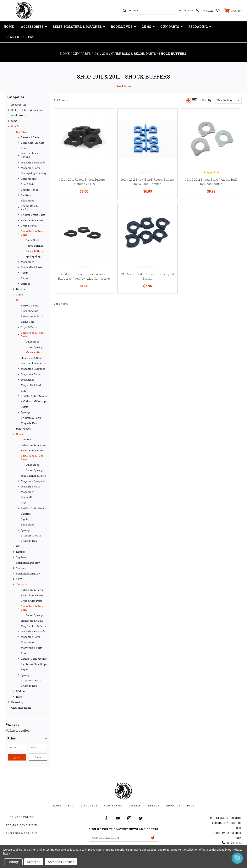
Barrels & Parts (30, 137)
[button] (27, 738)
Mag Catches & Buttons (30, 155)
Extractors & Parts (32, 316)
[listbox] (228, 100)
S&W (19, 579)
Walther (21, 691)
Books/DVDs (123, 27)
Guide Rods (33, 240)
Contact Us (113, 805)
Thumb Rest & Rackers (29, 208)
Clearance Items (19, 37)
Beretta (20, 289)
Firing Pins (27, 322)
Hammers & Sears (32, 358)
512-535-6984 (234, 843)
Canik (20, 294)
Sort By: (207, 100)
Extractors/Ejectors (33, 143)
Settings (13, 862)
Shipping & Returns (22, 833)
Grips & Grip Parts (32, 601)
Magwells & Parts (32, 267)
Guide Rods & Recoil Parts (33, 233)
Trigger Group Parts (33, 215)
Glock (20, 434)
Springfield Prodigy (28, 563)
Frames (26, 148)
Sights (25, 273)
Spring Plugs (33, 256)
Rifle (19, 697)
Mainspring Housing (33, 173)
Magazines (28, 262)
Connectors (28, 439)
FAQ (71, 805)
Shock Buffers (34, 251)
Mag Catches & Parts (33, 363)
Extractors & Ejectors (34, 445)
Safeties (26, 195)
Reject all (34, 862)
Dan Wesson (24, 429)
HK (18, 546)
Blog (191, 805)
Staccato (21, 568)
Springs (26, 284)
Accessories (34, 27)
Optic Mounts (29, 179)
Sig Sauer (22, 557)
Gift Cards (89, 805)
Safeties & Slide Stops (34, 401)
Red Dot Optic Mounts (34, 396)
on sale (135, 805)
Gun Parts (172, 27)
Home (9, 27)
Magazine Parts (30, 168)
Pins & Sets (28, 184)
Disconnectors (30, 311)
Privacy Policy (22, 817)
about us (173, 805)
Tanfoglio (22, 584)
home (57, 805)
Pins (24, 391)
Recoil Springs (35, 246)
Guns (148, 27)
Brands (153, 805)
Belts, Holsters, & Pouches (79, 27)
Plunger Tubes (30, 190)
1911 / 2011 (22, 132)
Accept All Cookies (61, 862)
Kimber (21, 552)
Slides (25, 278)
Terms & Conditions (22, 825)
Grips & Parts (29, 226)
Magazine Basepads (33, 162)
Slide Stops (28, 201)
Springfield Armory (28, 574)
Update (17, 757)
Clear (38, 757)
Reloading (200, 27)
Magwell (26, 497)
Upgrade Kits (29, 423)
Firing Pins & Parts (32, 220)
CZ (18, 300)
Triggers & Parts (31, 418)
